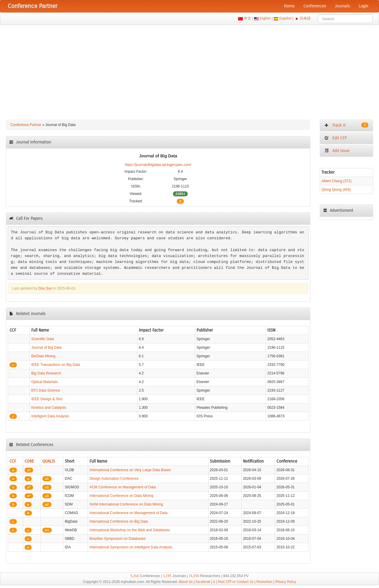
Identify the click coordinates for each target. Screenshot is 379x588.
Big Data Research (46, 373)
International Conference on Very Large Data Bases (130, 470)
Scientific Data (43, 339)
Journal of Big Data (46, 348)
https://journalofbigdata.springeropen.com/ (158, 165)
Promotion (264, 582)
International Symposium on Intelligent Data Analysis (131, 547)
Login (364, 6)
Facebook (203, 582)
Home (289, 6)
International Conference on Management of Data (129, 513)
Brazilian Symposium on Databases (117, 539)
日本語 (305, 18)
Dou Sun (45, 288)
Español (285, 18)
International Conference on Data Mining (121, 496)
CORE (29, 461)
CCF (13, 461)
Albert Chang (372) (337, 181)
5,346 (135, 576)
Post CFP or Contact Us (236, 582)
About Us (186, 582)
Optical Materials (45, 382)
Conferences (315, 6)
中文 (247, 18)
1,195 (167, 576)
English (265, 18)
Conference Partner (26, 125)
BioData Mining (43, 356)
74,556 (194, 576)
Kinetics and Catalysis (49, 408)
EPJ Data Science (46, 390)
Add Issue (337, 151)
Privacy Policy (286, 582)
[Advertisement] (189, 69)
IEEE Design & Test (47, 399)
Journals (342, 6)
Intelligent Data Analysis (50, 416)
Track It (346, 125)
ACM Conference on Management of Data (123, 487)
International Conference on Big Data (119, 521)
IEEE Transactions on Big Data (56, 365)
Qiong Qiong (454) (336, 190)
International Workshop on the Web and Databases (130, 530)
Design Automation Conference (114, 479)
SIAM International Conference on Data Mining (126, 504)
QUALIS (49, 461)
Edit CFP (336, 138)
